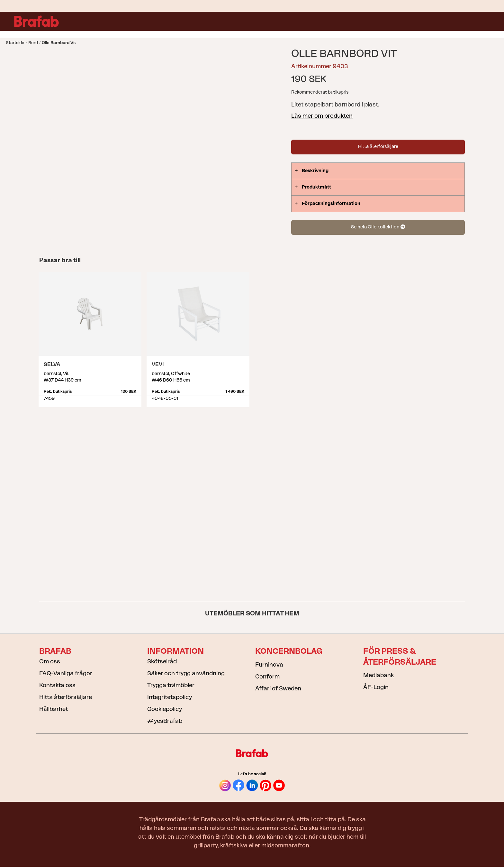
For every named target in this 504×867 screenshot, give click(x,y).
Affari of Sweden (278, 688)
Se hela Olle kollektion (378, 227)
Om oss (50, 661)
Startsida (15, 43)
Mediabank (378, 675)
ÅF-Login (376, 687)
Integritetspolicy (170, 697)
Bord (33, 43)
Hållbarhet (54, 709)
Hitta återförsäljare (378, 147)
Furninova (269, 665)
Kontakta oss (57, 685)
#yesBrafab (165, 721)
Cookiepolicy (165, 709)
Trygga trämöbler (171, 685)
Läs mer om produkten (322, 116)
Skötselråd (162, 661)
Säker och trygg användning (186, 673)
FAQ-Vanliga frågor (66, 673)
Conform (267, 677)
